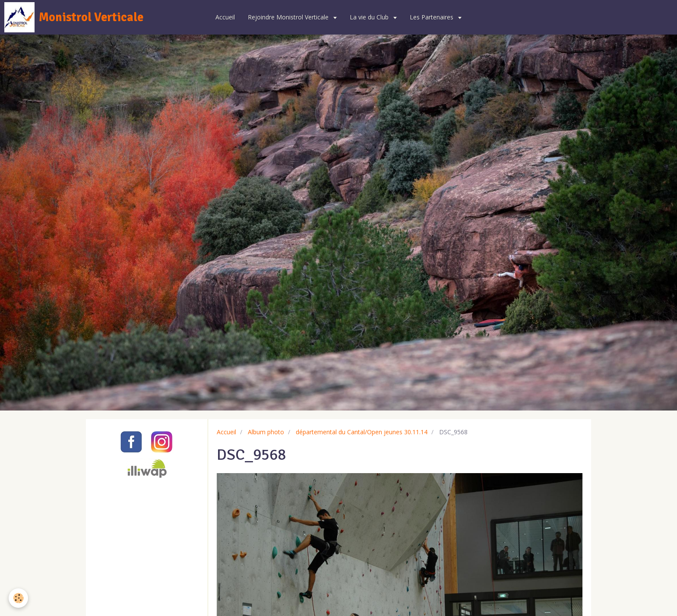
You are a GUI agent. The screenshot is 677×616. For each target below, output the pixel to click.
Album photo (266, 432)
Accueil (225, 17)
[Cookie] (18, 598)
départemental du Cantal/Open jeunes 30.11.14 (362, 432)
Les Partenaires (432, 17)
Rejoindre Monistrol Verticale (289, 17)
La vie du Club (370, 17)
